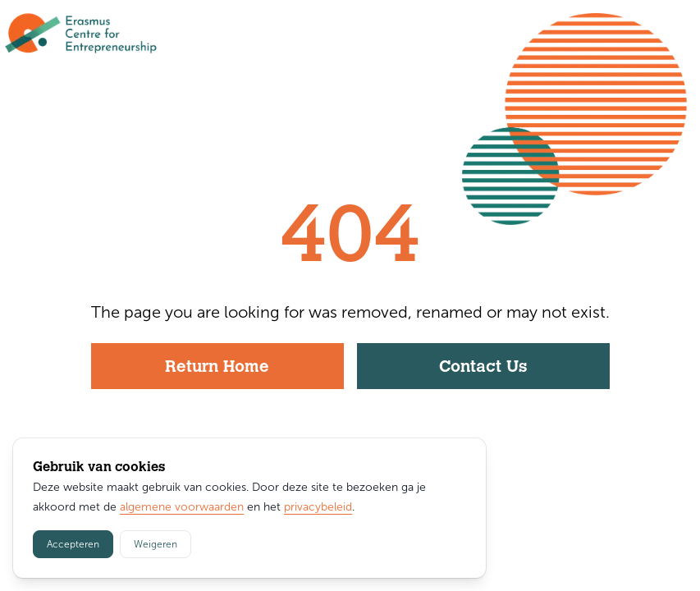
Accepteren (73, 544)
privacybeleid (318, 507)
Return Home (217, 368)
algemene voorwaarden (182, 507)
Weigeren (156, 544)
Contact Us (483, 368)
